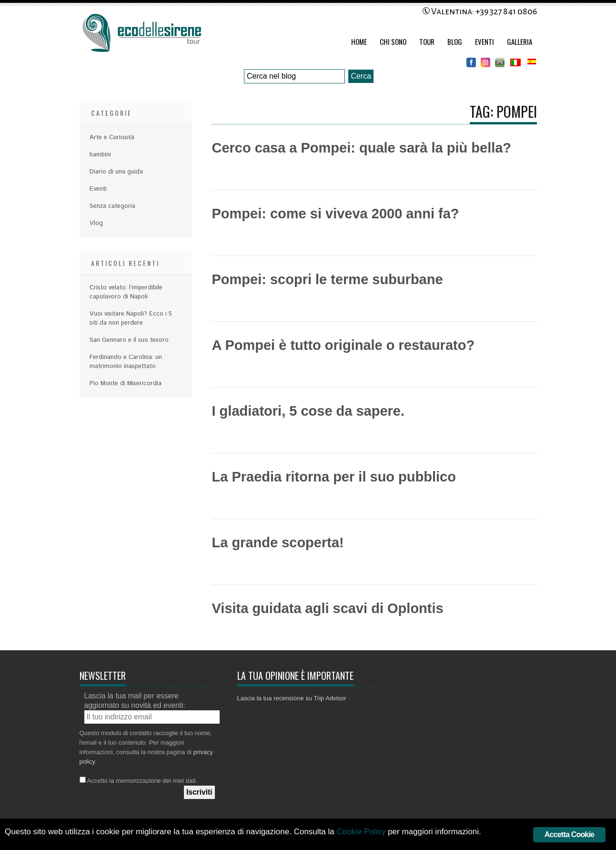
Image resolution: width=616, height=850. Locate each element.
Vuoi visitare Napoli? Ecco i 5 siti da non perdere (131, 318)
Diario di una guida (116, 172)
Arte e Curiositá (112, 138)
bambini (100, 155)
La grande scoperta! (278, 543)
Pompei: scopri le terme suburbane (328, 279)
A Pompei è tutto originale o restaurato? (343, 345)
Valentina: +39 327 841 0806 (480, 11)
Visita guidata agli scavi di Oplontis (328, 608)
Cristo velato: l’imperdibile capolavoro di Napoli (126, 292)
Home (359, 41)
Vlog (96, 223)
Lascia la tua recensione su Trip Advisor (292, 698)
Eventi (485, 41)
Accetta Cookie (569, 835)
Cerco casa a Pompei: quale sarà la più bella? (362, 148)
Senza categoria (112, 206)
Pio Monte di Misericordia (126, 384)
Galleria (520, 41)
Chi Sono (393, 41)
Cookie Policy (361, 832)
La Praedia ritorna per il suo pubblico (334, 477)
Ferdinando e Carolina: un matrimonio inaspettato (126, 362)
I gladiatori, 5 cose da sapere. (308, 411)
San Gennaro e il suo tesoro (129, 340)
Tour (427, 41)
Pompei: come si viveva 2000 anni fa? (336, 214)
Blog (455, 41)
